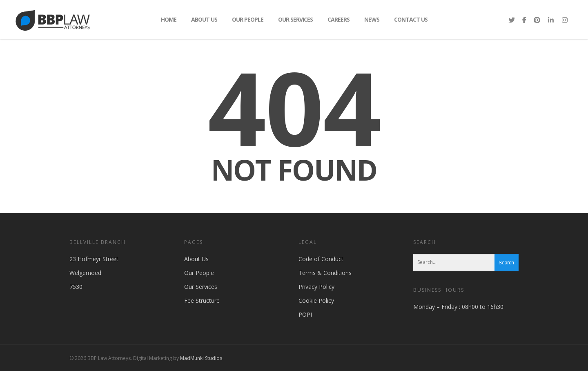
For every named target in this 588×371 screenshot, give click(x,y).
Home (169, 19)
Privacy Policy (316, 287)
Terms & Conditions (325, 273)
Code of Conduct (321, 259)
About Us (204, 19)
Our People (248, 19)
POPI (305, 314)
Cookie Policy (316, 301)
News (372, 19)
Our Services (295, 19)
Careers (339, 19)
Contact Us (411, 19)
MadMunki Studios (201, 358)
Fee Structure (202, 301)
